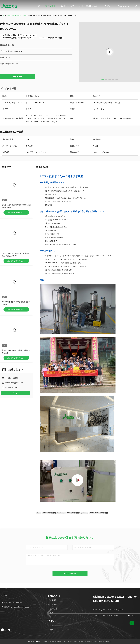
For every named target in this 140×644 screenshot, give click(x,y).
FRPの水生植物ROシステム (77, 513)
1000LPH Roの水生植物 (99, 513)
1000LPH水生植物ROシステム (54, 513)
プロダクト (50, 6)
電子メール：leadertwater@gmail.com (17, 607)
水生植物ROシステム (20, 15)
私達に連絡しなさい (89, 6)
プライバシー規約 (34, 642)
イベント (108, 6)
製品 (8, 15)
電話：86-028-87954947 (12, 603)
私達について (68, 6)
